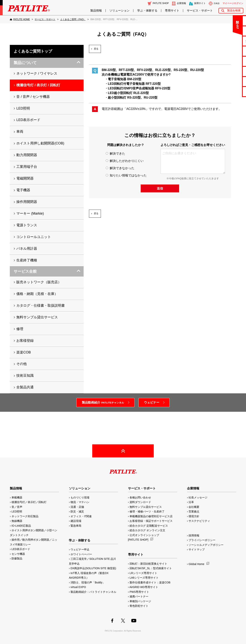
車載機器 (17, 497)
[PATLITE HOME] (20, 19)
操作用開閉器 (27, 202)
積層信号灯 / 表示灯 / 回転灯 (38, 85)
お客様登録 (25, 341)
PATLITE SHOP (161, 3)
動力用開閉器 (27, 155)
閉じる (211, 22)
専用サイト (172, 11)
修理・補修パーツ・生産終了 (147, 511)
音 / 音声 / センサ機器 (33, 97)
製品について (25, 63)
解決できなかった (120, 168)
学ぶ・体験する (147, 11)
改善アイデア (231, 91)
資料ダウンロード (140, 502)
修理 (20, 329)
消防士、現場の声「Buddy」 (88, 582)
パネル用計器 (27, 249)
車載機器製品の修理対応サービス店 (151, 516)
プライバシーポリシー (202, 540)
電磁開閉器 (25, 178)
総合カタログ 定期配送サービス (149, 526)
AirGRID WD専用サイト (144, 587)
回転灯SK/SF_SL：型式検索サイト (151, 568)
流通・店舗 (77, 507)
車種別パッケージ (140, 601)
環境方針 (194, 516)
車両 (20, 132)
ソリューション (119, 11)
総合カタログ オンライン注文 (147, 530)
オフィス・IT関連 (81, 516)
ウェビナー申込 (80, 549)
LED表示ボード (28, 120)
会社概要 (194, 507)
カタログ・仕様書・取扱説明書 (41, 306)
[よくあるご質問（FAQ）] (73, 19)
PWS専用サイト (139, 592)
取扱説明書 (231, 61)
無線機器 (17, 521)
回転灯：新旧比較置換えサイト (148, 564)
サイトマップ (197, 549)
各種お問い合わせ (140, 497)
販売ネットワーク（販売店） (39, 282)
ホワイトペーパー (81, 554)
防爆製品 (17, 558)
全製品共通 (25, 387)
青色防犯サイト (139, 606)
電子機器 (23, 190)
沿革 (191, 502)
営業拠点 (194, 511)
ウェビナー (152, 402)
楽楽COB (24, 352)
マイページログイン (233, 3)
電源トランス (27, 225)
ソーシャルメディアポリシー (206, 545)
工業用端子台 (27, 167)
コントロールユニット (34, 237)
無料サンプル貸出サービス (37, 317)
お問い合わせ (231, 21)
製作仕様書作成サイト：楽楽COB (150, 582)
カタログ (231, 51)
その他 (22, 364)
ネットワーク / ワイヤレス (37, 73)
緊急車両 (76, 526)
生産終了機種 (231, 71)
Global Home (196, 564)
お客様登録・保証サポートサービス (151, 521)
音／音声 (17, 507)
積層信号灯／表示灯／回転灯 (29, 502)
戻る (96, 49)
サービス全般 (25, 271)
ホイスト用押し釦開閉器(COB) (40, 143)
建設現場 (76, 521)
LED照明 (23, 108)
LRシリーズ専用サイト (143, 573)
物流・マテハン (80, 502)
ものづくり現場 (80, 497)
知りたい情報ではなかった (126, 175)
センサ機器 (18, 554)
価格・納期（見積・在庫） (37, 294)
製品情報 (96, 11)
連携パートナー (139, 596)
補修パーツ (231, 81)
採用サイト (200, 3)
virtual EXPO (78, 587)
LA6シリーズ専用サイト (144, 578)
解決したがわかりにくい (125, 161)
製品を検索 (234, 10)
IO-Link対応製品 (21, 526)
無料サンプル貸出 (231, 41)
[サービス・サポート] (45, 19)
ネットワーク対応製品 (25, 516)
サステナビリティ (199, 521)
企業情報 (181, 3)
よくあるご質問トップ (33, 51)
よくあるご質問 (231, 31)
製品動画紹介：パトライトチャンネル (93, 592)
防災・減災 (77, 511)
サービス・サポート (200, 11)
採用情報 (194, 535)
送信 (160, 188)
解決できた (115, 154)
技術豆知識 (25, 376)
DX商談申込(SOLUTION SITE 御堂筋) (93, 568)
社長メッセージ (198, 497)
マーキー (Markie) (30, 213)
